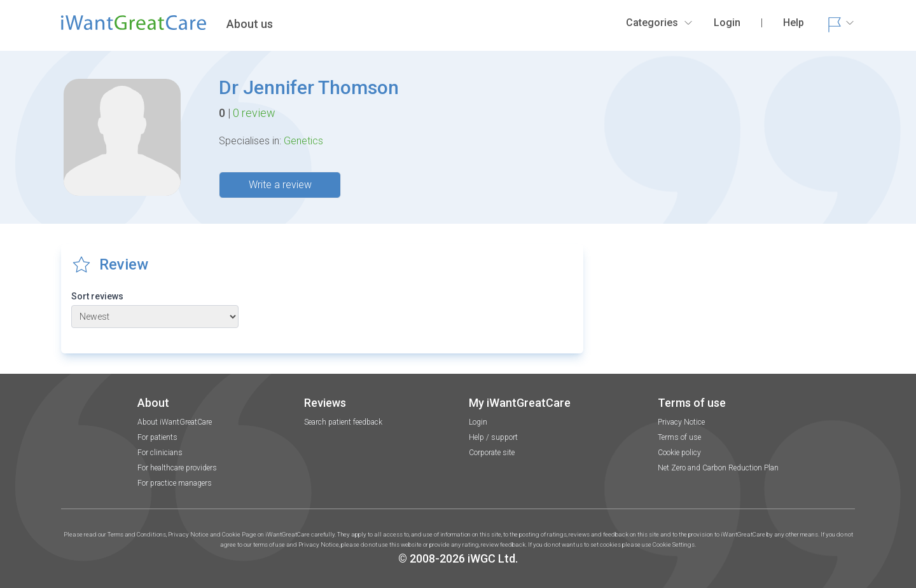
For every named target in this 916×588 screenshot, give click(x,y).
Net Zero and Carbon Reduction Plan (718, 468)
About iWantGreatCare (175, 422)
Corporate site (492, 453)
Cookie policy (679, 453)
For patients (157, 437)
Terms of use (679, 437)
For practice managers (175, 483)
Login (478, 422)
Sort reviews (97, 296)
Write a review (280, 185)
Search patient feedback (343, 422)
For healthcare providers (177, 468)
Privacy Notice (681, 422)
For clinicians (160, 453)
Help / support (493, 437)
